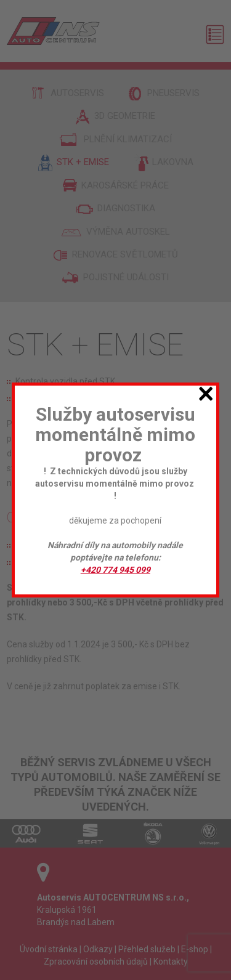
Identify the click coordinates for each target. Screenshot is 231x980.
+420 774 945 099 (115, 570)
